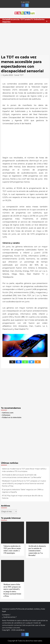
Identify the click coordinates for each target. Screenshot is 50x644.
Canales (27, 19)
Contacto (6, 615)
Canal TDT (19, 75)
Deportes (6, 22)
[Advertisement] (25, 38)
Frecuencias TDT (17, 19)
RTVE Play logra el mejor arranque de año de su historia (22, 497)
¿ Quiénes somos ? (9, 617)
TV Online (35, 19)
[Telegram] (31, 362)
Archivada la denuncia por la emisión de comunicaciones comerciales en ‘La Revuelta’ (22, 476)
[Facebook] (19, 362)
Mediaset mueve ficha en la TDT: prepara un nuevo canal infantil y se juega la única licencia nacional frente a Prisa (24, 483)
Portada (6, 19)
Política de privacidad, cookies (28, 609)
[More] (38, 362)
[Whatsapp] (25, 362)
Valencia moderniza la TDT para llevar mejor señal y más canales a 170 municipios (24, 470)
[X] (12, 362)
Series (42, 19)
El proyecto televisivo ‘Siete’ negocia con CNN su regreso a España (23, 491)
